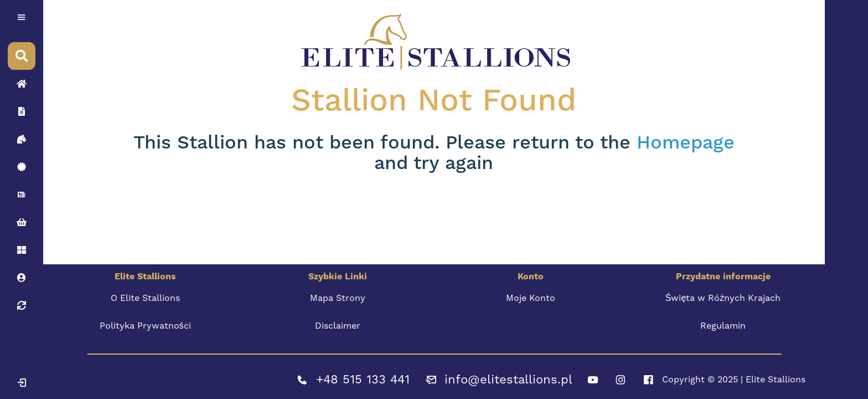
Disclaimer (338, 326)
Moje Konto (531, 298)
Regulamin (723, 326)
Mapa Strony (338, 298)
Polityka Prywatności (145, 326)
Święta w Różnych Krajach (723, 298)
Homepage (686, 143)
